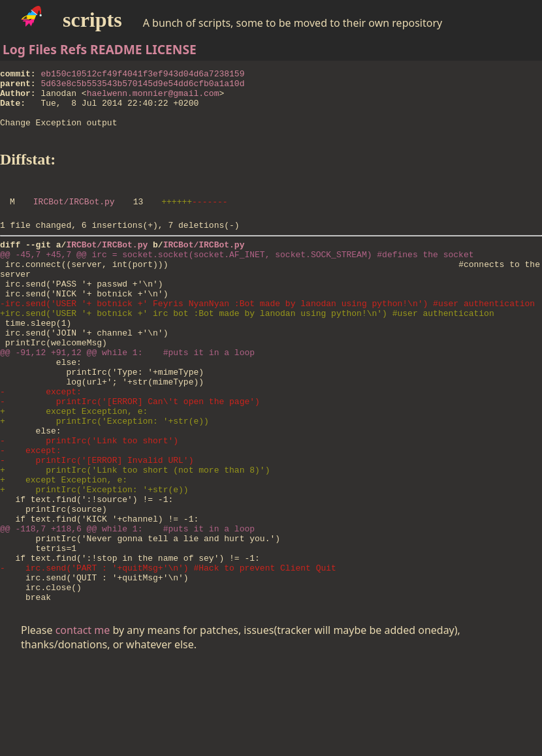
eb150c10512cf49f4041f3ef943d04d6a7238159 (142, 75)
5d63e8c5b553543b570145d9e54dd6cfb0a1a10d (142, 87)
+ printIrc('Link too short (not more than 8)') (135, 536)
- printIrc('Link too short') (89, 501)
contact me (83, 722)
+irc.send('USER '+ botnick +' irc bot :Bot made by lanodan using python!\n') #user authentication (247, 348)
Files (43, 49)
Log (14, 49)
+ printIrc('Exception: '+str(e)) (104, 477)
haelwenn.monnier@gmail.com (153, 99)
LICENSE (171, 49)
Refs (73, 49)
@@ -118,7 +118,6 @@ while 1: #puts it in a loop (127, 606)
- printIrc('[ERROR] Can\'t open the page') (130, 454)
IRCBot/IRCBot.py (74, 219)
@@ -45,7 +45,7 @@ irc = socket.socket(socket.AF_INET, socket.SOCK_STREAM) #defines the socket (237, 277)
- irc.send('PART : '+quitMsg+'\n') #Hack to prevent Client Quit (168, 654)
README (116, 49)
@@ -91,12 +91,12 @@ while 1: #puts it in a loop (127, 395)
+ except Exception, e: (74, 465)
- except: (41, 442)
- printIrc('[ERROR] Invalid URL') (97, 524)
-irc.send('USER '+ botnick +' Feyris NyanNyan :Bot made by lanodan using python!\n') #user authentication (267, 336)
